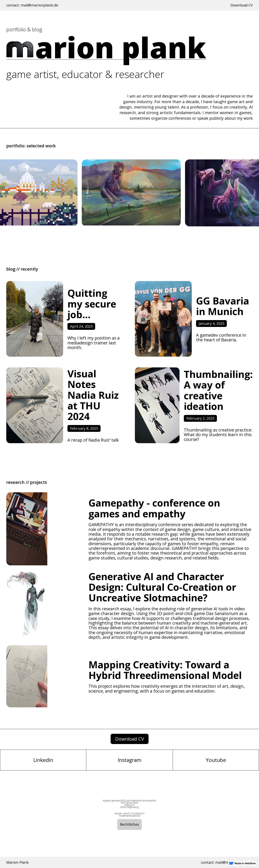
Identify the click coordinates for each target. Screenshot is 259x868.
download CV (130, 739)
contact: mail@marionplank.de (32, 5)
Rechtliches (129, 824)
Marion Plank (18, 862)
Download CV (242, 5)
